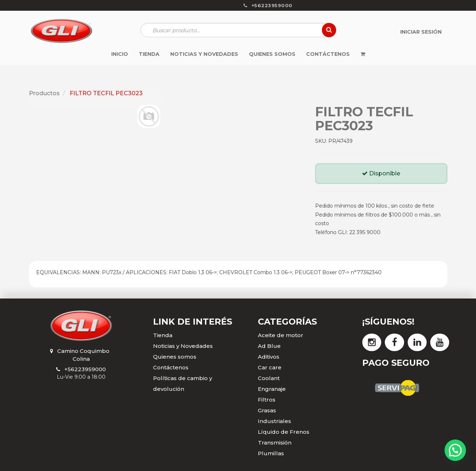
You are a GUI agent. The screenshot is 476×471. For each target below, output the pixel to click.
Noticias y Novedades (183, 346)
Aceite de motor (281, 335)
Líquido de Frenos (284, 432)
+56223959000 (85, 369)
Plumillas (271, 453)
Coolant (269, 378)
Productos (44, 93)
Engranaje (272, 389)
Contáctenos (171, 367)
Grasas (267, 410)
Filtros (267, 400)
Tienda (163, 335)
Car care (270, 367)
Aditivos (269, 357)
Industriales (274, 421)
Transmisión (275, 443)
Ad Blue (269, 346)
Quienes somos (175, 357)
